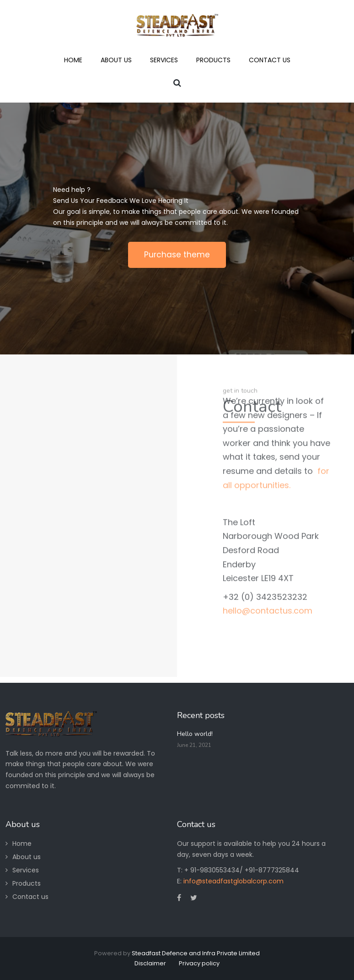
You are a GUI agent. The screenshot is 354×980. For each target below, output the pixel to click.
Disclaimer (150, 963)
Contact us (30, 897)
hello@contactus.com (268, 553)
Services (26, 870)
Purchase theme (177, 255)
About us (27, 857)
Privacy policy (199, 963)
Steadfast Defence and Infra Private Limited (196, 953)
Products (27, 883)
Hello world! (195, 734)
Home (22, 844)
